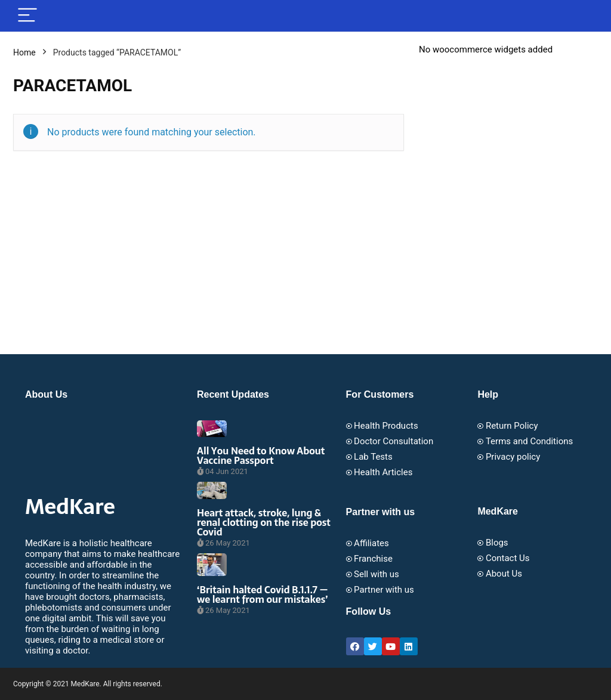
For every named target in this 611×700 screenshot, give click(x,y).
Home (24, 52)
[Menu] (27, 16)
